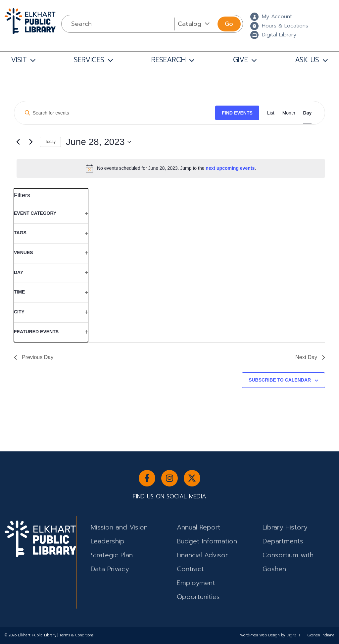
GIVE (241, 60)
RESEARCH (169, 60)
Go (229, 24)
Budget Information (207, 541)
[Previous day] (18, 142)
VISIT (19, 60)
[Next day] (31, 142)
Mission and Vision (119, 527)
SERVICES (89, 60)
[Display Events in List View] (271, 113)
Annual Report (199, 527)
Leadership (108, 541)
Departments (283, 541)
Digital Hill (295, 635)
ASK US (307, 60)
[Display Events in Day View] (308, 113)
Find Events (237, 113)
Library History (285, 527)
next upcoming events (230, 168)
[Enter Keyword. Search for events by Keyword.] (118, 113)
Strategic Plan (112, 555)
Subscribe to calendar (280, 380)
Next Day (310, 357)
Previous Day (34, 357)
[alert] (171, 168)
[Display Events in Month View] (289, 113)
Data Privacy (110, 569)
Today (50, 142)
